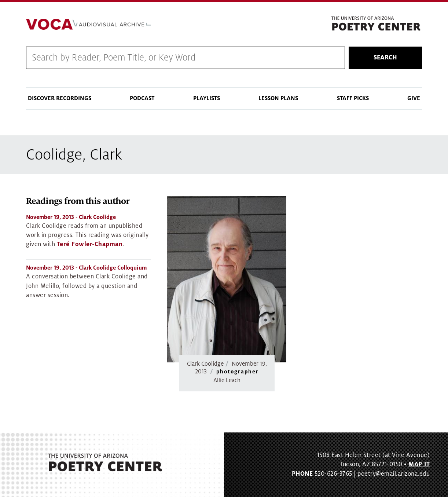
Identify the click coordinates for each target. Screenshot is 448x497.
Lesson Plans (278, 98)
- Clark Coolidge (71, 217)
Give (414, 98)
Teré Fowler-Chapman (90, 244)
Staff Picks (353, 98)
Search (385, 58)
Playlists (207, 98)
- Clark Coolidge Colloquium (86, 268)
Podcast (142, 98)
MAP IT (419, 464)
